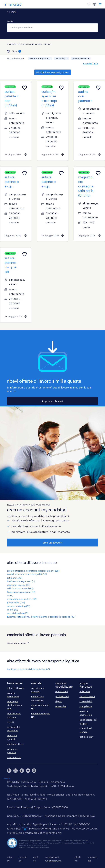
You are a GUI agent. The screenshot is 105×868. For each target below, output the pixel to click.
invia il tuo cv (14, 757)
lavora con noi (87, 696)
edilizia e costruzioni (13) (20, 588)
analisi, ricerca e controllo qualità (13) (27, 574)
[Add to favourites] (25, 88)
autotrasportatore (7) (18, 643)
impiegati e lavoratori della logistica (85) (28, 669)
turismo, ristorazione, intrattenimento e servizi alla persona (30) (41, 617)
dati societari (86, 737)
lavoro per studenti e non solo (15, 705)
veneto (13, 12)
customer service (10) (19, 585)
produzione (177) (16, 602)
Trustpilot (6, 779)
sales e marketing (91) (19, 606)
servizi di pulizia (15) (18, 613)
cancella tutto (91, 63)
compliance (86, 706)
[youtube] (28, 771)
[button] (50, 58)
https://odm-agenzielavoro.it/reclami (34, 847)
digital (59, 701)
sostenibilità (86, 701)
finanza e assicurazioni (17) (21, 592)
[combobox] (52, 28)
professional (62, 696)
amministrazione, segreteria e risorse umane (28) (33, 571)
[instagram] (34, 771)
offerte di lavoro (16, 688)
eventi (10, 722)
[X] (16, 771)
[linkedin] (9, 771)
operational (62, 691)
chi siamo (85, 691)
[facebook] (22, 771)
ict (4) (10, 595)
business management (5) (21, 581)
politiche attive (15, 744)
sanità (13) (12, 610)
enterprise (61, 706)
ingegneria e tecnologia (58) (22, 599)
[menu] (100, 4)
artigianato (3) (15, 578)
